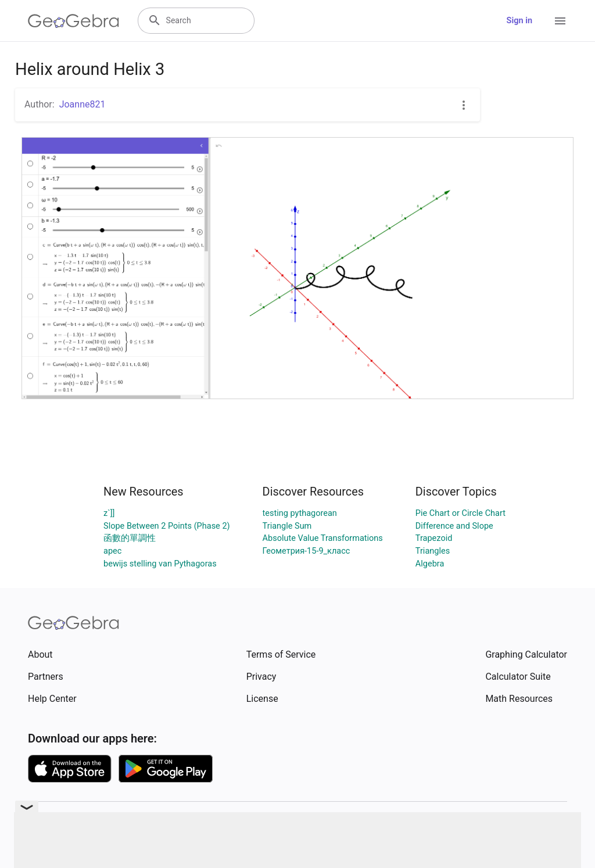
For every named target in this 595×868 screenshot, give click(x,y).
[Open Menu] (560, 21)
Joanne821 (83, 104)
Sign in (519, 21)
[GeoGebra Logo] (74, 21)
